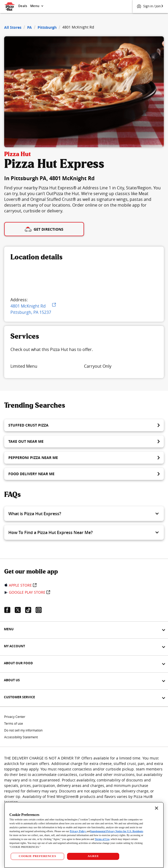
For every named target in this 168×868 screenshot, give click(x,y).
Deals (23, 6)
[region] (84, 835)
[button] (84, 514)
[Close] (157, 808)
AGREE (93, 856)
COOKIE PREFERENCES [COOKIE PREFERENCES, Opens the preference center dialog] (37, 856)
